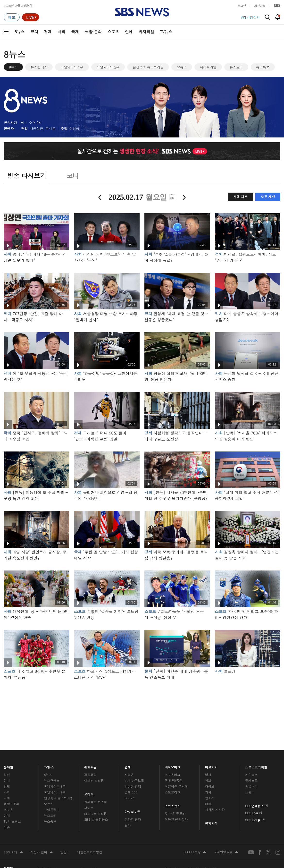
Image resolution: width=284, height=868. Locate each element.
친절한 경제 (133, 786)
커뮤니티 (251, 786)
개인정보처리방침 (90, 852)
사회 (61, 32)
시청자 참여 (42, 852)
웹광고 (65, 852)
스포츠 (113, 32)
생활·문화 (93, 32)
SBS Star (254, 812)
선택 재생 (240, 197)
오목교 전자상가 (176, 819)
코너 (72, 176)
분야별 (8, 766)
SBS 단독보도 (134, 780)
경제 (48, 32)
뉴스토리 (236, 67)
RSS (208, 804)
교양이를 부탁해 (176, 786)
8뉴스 (20, 32)
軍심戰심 (90, 775)
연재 (128, 766)
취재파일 (146, 32)
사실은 (129, 775)
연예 (129, 32)
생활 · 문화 (11, 804)
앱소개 (210, 798)
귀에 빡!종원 (174, 780)
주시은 (50, 128)
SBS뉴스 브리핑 (96, 813)
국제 (75, 32)
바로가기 (211, 766)
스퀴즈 (250, 792)
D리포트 (130, 798)
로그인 (242, 5)
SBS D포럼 (255, 819)
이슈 (7, 827)
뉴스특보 (263, 67)
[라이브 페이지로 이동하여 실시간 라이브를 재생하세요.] (31, 17)
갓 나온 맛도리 (175, 813)
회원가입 (260, 5)
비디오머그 (173, 766)
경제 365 (131, 792)
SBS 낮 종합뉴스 (96, 819)
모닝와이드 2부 (108, 67)
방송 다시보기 (27, 176)
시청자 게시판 (215, 810)
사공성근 (37, 128)
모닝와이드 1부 (72, 67)
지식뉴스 (251, 775)
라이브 (210, 786)
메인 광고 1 (142, 708)
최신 (7, 775)
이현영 (74, 128)
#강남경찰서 (250, 17)
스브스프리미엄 (256, 766)
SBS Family (195, 852)
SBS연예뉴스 (256, 805)
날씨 (208, 775)
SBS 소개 (13, 852)
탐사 (128, 825)
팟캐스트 (251, 780)
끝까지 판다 (133, 819)
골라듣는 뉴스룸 (96, 802)
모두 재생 (268, 197)
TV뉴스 (166, 32)
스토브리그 (173, 792)
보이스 (89, 808)
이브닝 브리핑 (94, 780)
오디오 (89, 793)
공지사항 (211, 823)
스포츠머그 (173, 775)
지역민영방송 (226, 852)
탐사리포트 (132, 811)
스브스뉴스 (173, 805)
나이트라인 (208, 67)
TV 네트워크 (12, 821)
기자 (208, 792)
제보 (208, 780)
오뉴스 (182, 67)
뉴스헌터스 (39, 67)
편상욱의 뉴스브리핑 (148, 67)
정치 (34, 32)
